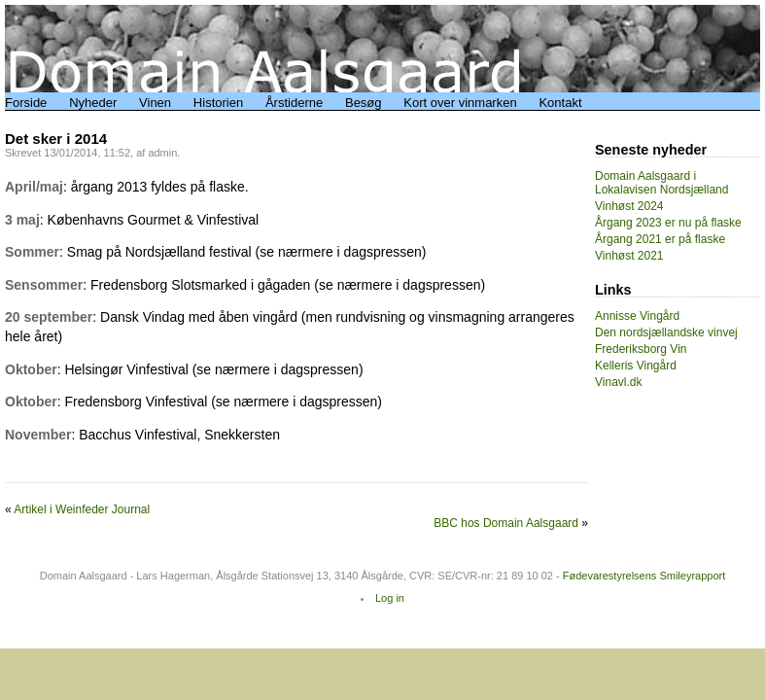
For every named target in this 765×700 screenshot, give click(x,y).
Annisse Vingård (637, 316)
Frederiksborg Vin (641, 349)
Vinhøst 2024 (629, 206)
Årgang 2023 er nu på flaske (668, 223)
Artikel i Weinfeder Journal (82, 509)
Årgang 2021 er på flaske (660, 239)
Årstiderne (294, 103)
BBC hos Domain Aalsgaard (506, 523)
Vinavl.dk (618, 382)
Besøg (364, 103)
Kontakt (560, 103)
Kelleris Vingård (636, 366)
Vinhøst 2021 (629, 256)
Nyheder (93, 103)
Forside (26, 103)
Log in (390, 598)
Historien (218, 103)
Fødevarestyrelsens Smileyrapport (644, 576)
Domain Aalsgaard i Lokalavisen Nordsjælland (661, 183)
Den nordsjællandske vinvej (666, 332)
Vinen (155, 103)
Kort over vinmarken (460, 103)
